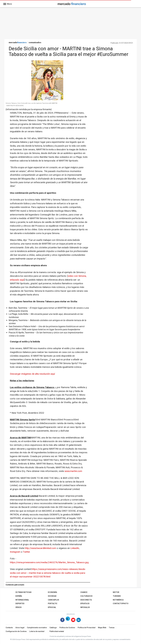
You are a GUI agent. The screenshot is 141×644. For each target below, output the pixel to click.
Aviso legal (20, 628)
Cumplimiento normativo (37, 628)
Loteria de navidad (37, 631)
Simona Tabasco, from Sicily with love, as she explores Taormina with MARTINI (31, 103)
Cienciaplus (53, 600)
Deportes (20, 604)
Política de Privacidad (87, 628)
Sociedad (52, 596)
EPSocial (52, 607)
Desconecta (86, 600)
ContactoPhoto (121, 604)
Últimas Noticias (23, 592)
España (19, 596)
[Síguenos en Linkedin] (79, 620)
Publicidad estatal (57, 631)
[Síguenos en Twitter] (68, 620)
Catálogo (53, 628)
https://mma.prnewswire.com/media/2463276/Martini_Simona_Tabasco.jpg (49, 562)
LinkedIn (75, 548)
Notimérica (118, 600)
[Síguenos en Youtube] (73, 620)
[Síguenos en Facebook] (62, 620)
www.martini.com (73, 471)
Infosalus (85, 607)
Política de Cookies (67, 628)
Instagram (15, 552)
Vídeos (18, 607)
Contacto (9, 628)
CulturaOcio (86, 596)
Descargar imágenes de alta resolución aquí (32, 374)
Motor (116, 592)
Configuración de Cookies (16, 631)
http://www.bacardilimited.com (40, 548)
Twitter (26, 552)
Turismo (117, 596)
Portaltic (53, 604)
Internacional (22, 600)
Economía (52, 592)
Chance (84, 592)
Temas (112, 628)
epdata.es (85, 604)
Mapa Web (102, 628)
